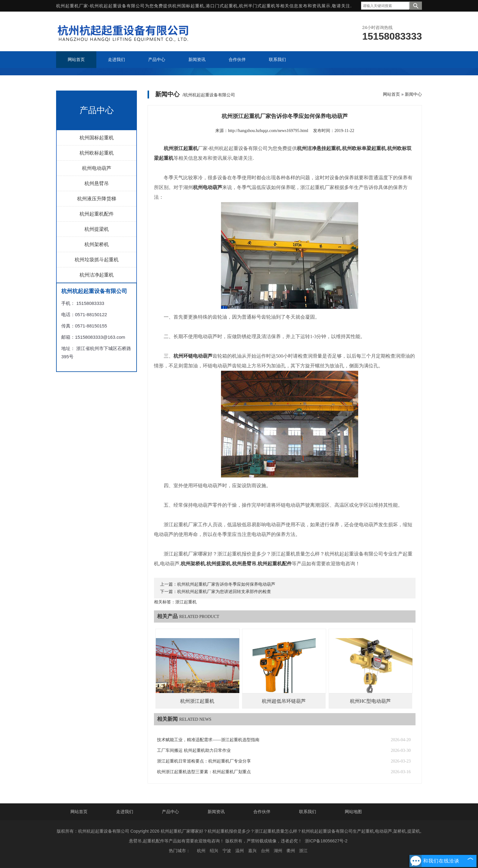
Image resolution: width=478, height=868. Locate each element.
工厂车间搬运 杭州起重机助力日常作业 (194, 750)
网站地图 (353, 812)
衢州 (291, 851)
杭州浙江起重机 (197, 701)
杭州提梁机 (97, 229)
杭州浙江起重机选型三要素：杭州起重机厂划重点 (204, 772)
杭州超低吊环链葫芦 (284, 701)
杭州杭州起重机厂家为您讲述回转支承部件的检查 (224, 592)
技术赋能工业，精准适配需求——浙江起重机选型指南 (208, 740)
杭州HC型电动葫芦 (370, 701)
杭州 (201, 851)
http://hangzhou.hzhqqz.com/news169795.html (268, 131)
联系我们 (308, 812)
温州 (240, 851)
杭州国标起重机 (188, 6)
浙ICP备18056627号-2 (326, 841)
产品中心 (170, 812)
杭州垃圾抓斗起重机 (97, 260)
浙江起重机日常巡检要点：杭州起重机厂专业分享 (204, 761)
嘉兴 (252, 851)
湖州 (278, 851)
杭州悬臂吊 (97, 183)
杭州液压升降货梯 (97, 199)
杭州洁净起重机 (97, 275)
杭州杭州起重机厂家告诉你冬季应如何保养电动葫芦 (226, 584)
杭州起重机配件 (97, 214)
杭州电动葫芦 (97, 168)
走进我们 (125, 812)
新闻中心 (413, 94)
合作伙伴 (262, 812)
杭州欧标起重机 (97, 153)
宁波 (227, 851)
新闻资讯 (216, 812)
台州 (265, 851)
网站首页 (391, 94)
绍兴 (214, 851)
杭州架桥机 (97, 244)
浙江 (303, 851)
